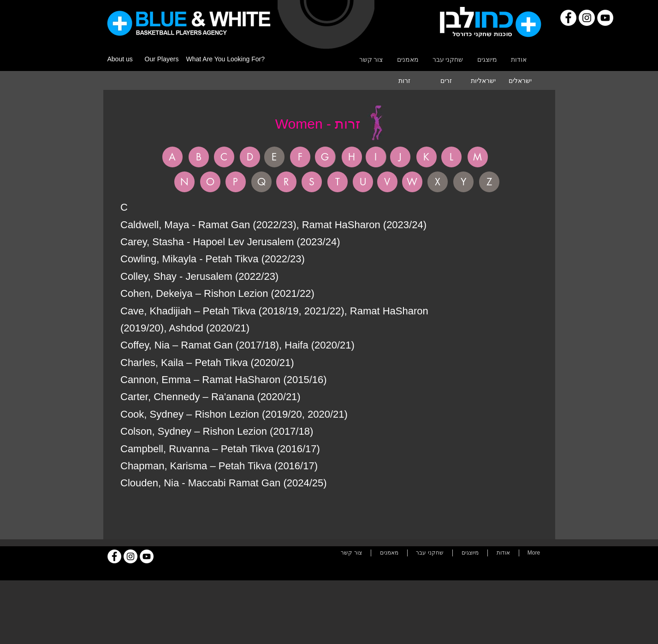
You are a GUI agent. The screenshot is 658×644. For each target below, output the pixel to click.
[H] (352, 157)
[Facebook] (568, 18)
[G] (325, 157)
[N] (184, 182)
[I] (376, 157)
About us (120, 59)
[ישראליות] (483, 81)
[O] (210, 182)
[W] (412, 182)
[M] (478, 157)
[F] (300, 157)
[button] (274, 157)
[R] (286, 182)
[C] (224, 157)
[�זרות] (404, 81)
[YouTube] (605, 18)
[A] (172, 157)
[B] (199, 157)
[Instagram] (587, 18)
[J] (400, 157)
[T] (338, 182)
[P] (236, 182)
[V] (387, 182)
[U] (363, 182)
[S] (312, 182)
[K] (427, 157)
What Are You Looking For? (225, 59)
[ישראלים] (520, 81)
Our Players (162, 59)
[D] (250, 157)
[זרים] (446, 81)
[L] (451, 157)
